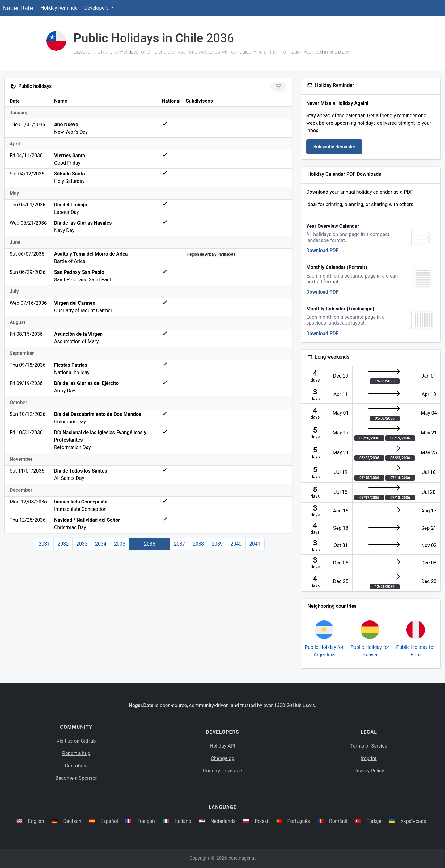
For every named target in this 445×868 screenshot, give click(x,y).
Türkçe (374, 821)
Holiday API (222, 746)
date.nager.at (242, 858)
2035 (120, 544)
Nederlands (223, 821)
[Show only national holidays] (279, 87)
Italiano (183, 821)
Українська (413, 821)
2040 (236, 544)
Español (109, 821)
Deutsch (72, 821)
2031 (44, 544)
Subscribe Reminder (334, 147)
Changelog (222, 758)
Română (338, 821)
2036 (150, 544)
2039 (217, 544)
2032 (63, 544)
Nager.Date (18, 8)
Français (147, 821)
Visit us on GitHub (76, 741)
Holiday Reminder (60, 8)
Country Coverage (222, 771)
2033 (82, 544)
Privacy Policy (369, 771)
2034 (101, 544)
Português (299, 821)
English (36, 821)
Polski (261, 821)
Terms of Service (369, 746)
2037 (180, 544)
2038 (198, 544)
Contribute (76, 766)
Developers (97, 8)
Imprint (369, 758)
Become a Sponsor (76, 778)
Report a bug (76, 753)
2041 (255, 544)
